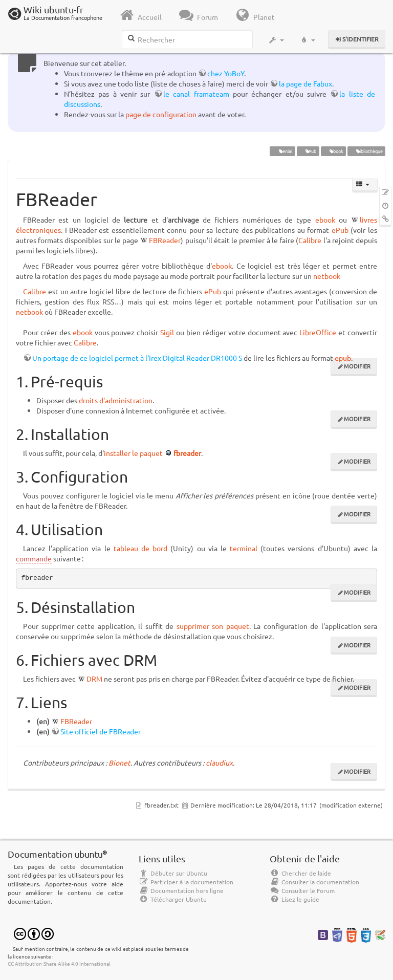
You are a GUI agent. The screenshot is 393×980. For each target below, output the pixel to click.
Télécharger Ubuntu (173, 899)
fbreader (187, 453)
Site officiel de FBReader (101, 731)
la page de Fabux (305, 83)
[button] (276, 40)
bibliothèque (366, 151)
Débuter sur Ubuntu (173, 873)
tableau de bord (140, 548)
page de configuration (161, 114)
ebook (333, 151)
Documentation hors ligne (181, 890)
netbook (327, 276)
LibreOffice (318, 332)
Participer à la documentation (186, 882)
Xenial (282, 151)
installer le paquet (133, 453)
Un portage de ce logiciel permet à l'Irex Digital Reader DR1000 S (137, 358)
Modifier (357, 366)
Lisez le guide (294, 899)
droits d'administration (116, 400)
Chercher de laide (300, 873)
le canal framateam (196, 94)
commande (34, 558)
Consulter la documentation (314, 882)
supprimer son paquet (213, 626)
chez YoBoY (226, 73)
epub (343, 358)
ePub (308, 151)
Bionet (119, 763)
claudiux (219, 763)
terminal (244, 548)
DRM (94, 679)
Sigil (167, 332)
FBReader (165, 240)
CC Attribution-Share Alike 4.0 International (59, 963)
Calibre (310, 240)
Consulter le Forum (302, 890)
